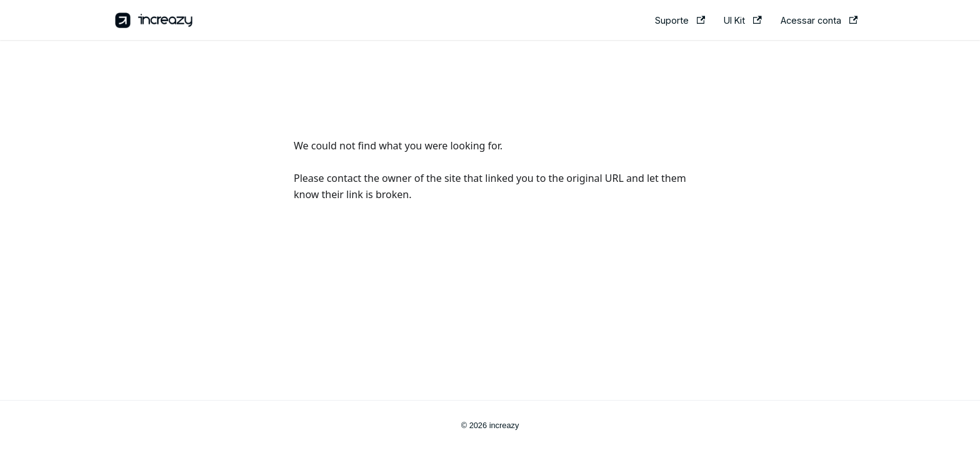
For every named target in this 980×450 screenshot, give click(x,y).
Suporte (680, 20)
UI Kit (742, 20)
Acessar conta (819, 20)
